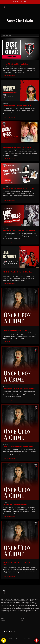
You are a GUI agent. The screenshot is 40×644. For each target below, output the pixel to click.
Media (2, 624)
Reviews (23, 622)
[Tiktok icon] (12, 631)
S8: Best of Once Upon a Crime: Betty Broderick (16, 64)
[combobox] (20, 35)
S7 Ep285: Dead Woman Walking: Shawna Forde (15, 330)
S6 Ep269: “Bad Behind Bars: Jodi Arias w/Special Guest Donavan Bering (20, 564)
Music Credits (4, 626)
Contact (23, 618)
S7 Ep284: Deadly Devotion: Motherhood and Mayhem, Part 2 (19, 388)
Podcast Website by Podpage (26, 639)
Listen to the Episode (9, 76)
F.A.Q (2, 622)
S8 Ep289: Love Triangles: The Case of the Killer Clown (17, 272)
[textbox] (20, 35)
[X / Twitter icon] (9, 631)
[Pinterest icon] (14, 631)
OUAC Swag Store (25, 624)
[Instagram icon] (7, 631)
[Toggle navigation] (37, 7)
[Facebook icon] (2, 631)
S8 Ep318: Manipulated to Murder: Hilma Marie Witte (17, 106)
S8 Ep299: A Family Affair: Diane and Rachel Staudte (17, 147)
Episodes (3, 618)
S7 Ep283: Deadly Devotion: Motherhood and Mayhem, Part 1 (19, 447)
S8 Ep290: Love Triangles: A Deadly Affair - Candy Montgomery (19, 230)
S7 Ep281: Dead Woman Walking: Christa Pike (15, 505)
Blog (22, 620)
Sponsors (3, 620)
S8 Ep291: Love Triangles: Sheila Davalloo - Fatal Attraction (19, 189)
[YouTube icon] (4, 631)
